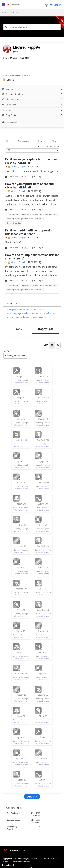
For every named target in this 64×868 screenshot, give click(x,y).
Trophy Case (46, 329)
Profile (19, 329)
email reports (40, 310)
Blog (54, 141)
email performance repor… (19, 310)
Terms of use (7, 865)
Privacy (5, 862)
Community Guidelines (21, 862)
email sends (36, 314)
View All (32, 304)
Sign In (58, 5)
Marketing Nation (11, 13)
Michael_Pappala (18, 167)
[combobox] (32, 27)
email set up (49, 314)
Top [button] (53, 859)
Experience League (18, 5)
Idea (40, 141)
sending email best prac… (18, 317)
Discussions (23, 141)
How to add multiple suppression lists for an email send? (32, 257)
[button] (6, 27)
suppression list (40, 317)
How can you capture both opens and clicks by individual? (29, 186)
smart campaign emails (17, 314)
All (7, 141)
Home (47, 859)
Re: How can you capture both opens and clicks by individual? (32, 162)
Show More (32, 797)
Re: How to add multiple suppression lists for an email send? (29, 233)
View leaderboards (10, 122)
